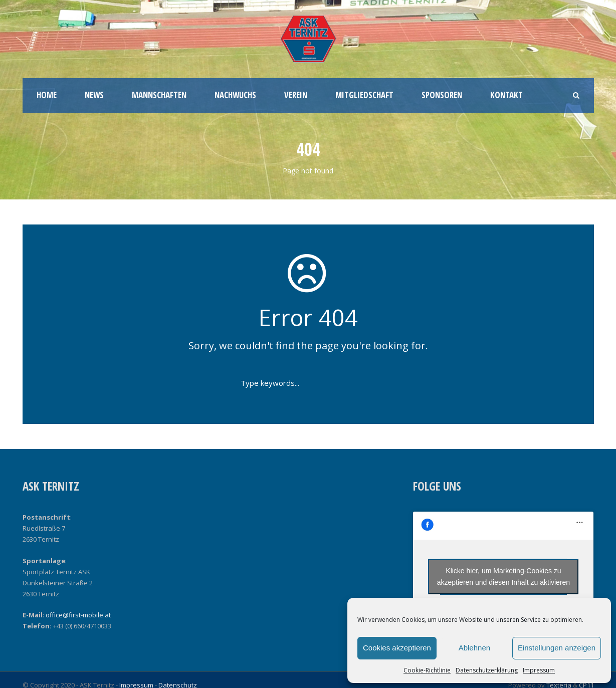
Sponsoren (442, 95)
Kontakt (506, 95)
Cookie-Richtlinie (427, 670)
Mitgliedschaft (364, 95)
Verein (296, 95)
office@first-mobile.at (78, 615)
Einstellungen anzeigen (557, 648)
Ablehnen (474, 648)
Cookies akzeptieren (397, 648)
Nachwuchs (235, 95)
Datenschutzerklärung (487, 670)
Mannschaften (159, 95)
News (94, 95)
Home (47, 95)
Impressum (539, 670)
